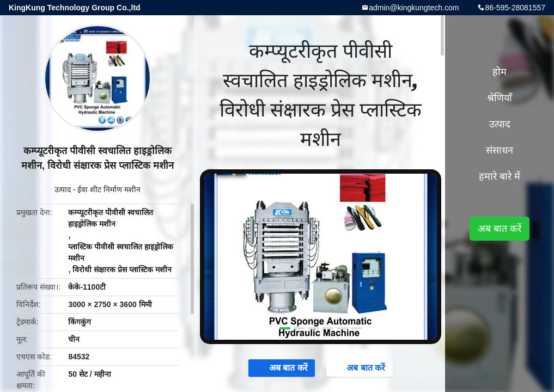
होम (500, 72)
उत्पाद (63, 189)
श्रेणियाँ (500, 98)
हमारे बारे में (500, 176)
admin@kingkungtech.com (414, 8)
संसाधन (500, 150)
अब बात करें (283, 367)
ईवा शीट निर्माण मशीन (109, 189)
